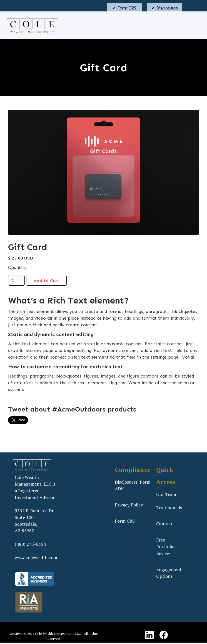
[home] (31, 25)
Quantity (17, 267)
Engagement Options (169, 573)
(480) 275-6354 (30, 544)
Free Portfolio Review (165, 547)
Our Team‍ (166, 494)
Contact (164, 524)
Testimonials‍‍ (169, 508)
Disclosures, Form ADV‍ (133, 485)
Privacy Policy (129, 505)
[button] (194, 25)
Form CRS (125, 521)
